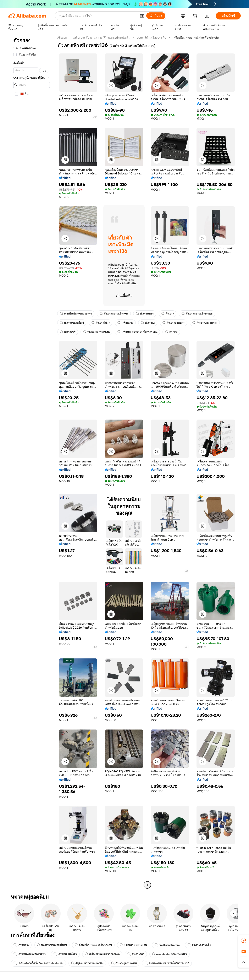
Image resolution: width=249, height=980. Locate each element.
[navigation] (32, 462)
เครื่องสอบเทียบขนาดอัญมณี (102, 954)
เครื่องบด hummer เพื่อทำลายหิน (137, 332)
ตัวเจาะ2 (148, 323)
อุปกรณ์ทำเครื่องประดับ (151, 38)
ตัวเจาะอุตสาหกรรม (124, 963)
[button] (142, 16)
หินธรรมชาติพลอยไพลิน (52, 945)
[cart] (196, 16)
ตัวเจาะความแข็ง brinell (197, 314)
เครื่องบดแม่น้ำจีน (65, 954)
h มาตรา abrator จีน (133, 945)
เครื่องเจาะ (125, 323)
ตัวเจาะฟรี (68, 332)
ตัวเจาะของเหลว (173, 323)
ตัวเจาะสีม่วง (101, 323)
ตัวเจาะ (168, 314)
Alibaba (62, 38)
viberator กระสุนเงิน (96, 332)
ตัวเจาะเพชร (145, 314)
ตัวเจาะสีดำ (136, 954)
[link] (244, 941)
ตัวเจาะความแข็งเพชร (114, 314)
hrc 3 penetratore (167, 945)
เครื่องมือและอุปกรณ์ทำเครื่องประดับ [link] (196, 38)
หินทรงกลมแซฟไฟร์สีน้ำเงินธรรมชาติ (167, 963)
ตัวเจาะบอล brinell (205, 323)
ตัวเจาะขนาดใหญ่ (72, 323)
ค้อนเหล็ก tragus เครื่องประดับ (93, 945)
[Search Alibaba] (98, 16)
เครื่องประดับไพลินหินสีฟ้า (30, 954)
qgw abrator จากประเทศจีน (170, 954)
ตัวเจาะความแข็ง (199, 945)
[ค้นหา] (156, 16)
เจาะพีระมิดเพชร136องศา (76, 314)
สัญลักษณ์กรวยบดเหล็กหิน (87, 963)
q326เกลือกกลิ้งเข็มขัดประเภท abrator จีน (38, 963)
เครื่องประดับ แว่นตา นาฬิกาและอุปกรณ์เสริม (102, 38)
